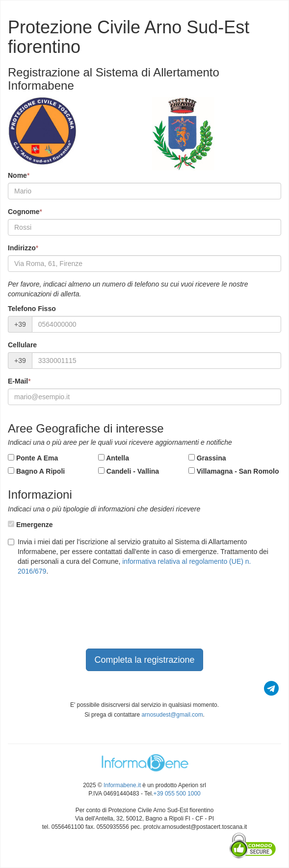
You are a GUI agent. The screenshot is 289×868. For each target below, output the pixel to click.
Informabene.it (122, 785)
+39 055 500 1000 (177, 794)
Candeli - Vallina (129, 471)
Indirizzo (22, 248)
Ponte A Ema (33, 458)
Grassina (207, 458)
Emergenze (30, 525)
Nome (17, 175)
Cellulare (22, 345)
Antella (114, 458)
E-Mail (18, 381)
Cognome (24, 212)
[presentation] (82, 620)
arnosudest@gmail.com (172, 715)
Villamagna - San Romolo (234, 471)
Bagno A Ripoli (36, 471)
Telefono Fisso (32, 309)
